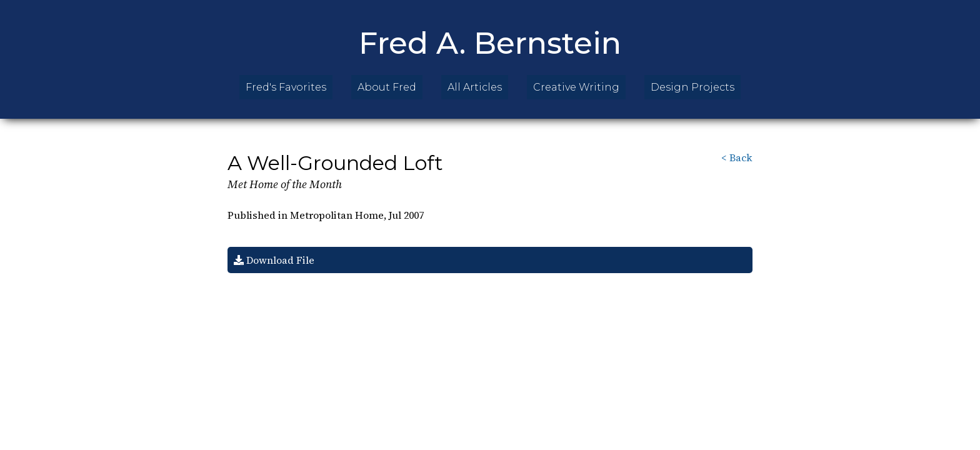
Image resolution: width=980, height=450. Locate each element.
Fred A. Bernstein (490, 43)
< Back (737, 157)
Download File (274, 260)
